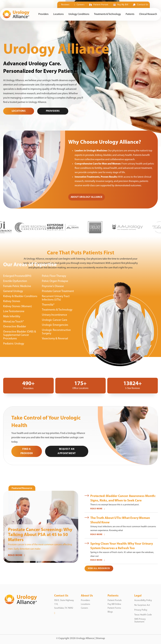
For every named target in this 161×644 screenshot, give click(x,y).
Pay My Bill (121, 5)
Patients (130, 14)
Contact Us (141, 5)
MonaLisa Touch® (14, 322)
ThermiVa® (48, 305)
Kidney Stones (12, 301)
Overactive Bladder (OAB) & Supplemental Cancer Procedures (20, 335)
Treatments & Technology (107, 14)
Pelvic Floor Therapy (54, 276)
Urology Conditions (79, 14)
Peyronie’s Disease (53, 286)
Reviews (64, 5)
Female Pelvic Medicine (17, 286)
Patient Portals (99, 5)
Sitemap (100, 638)
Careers (79, 5)
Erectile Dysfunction (15, 281)
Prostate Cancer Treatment (58, 291)
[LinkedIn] (55, 613)
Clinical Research (148, 14)
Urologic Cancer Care (55, 320)
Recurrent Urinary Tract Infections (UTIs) (56, 298)
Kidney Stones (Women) (18, 306)
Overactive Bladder (15, 327)
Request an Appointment (67, 451)
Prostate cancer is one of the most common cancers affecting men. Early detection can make (40, 547)
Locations (58, 14)
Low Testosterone (14, 311)
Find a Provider (27, 451)
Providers (43, 14)
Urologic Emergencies (55, 325)
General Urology (13, 291)
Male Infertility (12, 317)
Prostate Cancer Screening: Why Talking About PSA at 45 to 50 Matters (40, 535)
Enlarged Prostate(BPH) (17, 276)
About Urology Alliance (87, 197)
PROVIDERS (53, 111)
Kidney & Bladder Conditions (20, 296)
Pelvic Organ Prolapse (55, 281)
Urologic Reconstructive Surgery (56, 332)
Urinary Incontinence (54, 315)
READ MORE (17, 555)
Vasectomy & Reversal (55, 339)
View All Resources (99, 568)
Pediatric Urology (14, 344)
